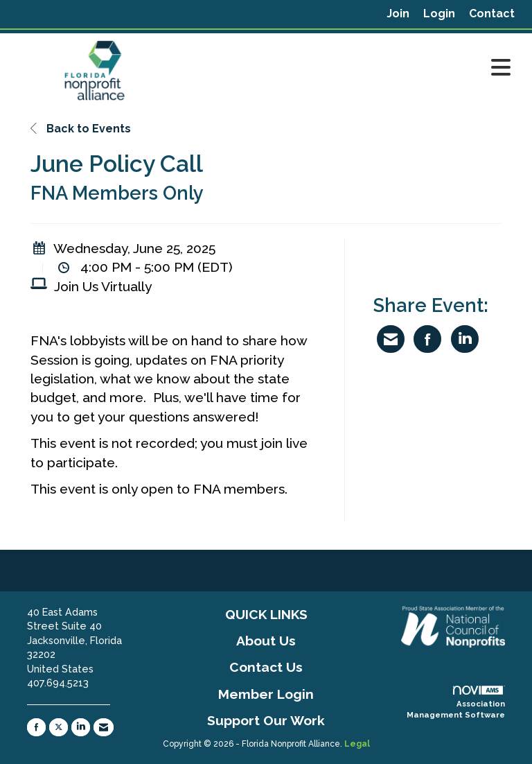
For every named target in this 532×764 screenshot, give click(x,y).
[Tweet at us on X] (59, 727)
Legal (357, 744)
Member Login (266, 694)
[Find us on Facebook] (36, 727)
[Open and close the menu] (348, 68)
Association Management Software (456, 703)
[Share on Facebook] (427, 339)
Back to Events (81, 129)
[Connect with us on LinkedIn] (81, 727)
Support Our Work (266, 720)
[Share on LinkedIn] (465, 339)
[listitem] (398, 14)
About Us (266, 641)
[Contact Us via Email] (104, 727)
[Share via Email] (391, 339)
